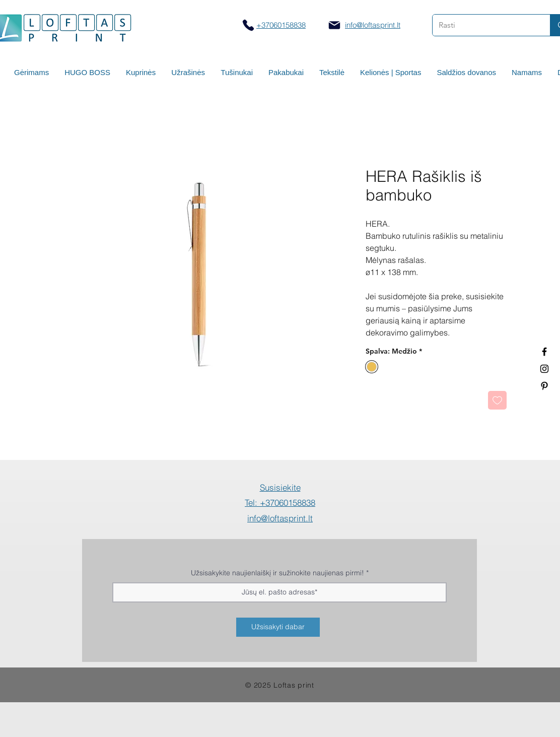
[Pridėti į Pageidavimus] (497, 400)
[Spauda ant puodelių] (544, 369)
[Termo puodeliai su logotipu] (544, 352)
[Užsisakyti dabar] (278, 627)
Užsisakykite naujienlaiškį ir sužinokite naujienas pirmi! (277, 573)
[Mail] (334, 25)
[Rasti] (484, 25)
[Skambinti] (248, 25)
